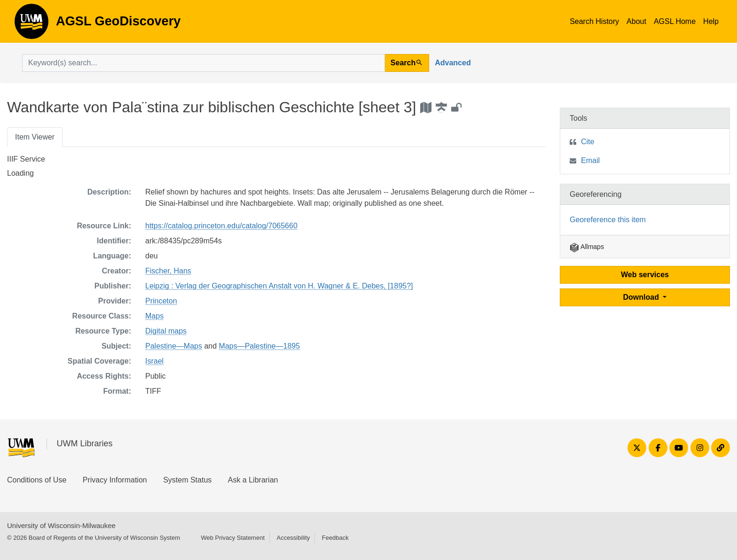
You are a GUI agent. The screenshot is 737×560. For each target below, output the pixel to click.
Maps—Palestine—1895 (260, 346)
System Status (187, 480)
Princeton (161, 301)
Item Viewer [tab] (35, 137)
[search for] (204, 63)
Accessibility (293, 538)
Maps (154, 316)
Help (711, 21)
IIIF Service (26, 159)
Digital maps (166, 331)
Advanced (453, 63)
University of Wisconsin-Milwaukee (61, 525)
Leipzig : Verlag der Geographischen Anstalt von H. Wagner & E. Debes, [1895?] (279, 286)
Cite (588, 142)
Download (642, 297)
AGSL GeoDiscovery (31, 24)
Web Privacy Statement (233, 538)
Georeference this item (608, 220)
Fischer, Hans (168, 271)
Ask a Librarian (253, 480)
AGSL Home (675, 21)
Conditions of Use (37, 480)
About (636, 21)
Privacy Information (115, 480)
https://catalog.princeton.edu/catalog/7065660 (221, 226)
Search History (594, 21)
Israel (154, 361)
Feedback (335, 538)
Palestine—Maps (174, 346)
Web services (645, 275)
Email (590, 160)
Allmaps (587, 247)
